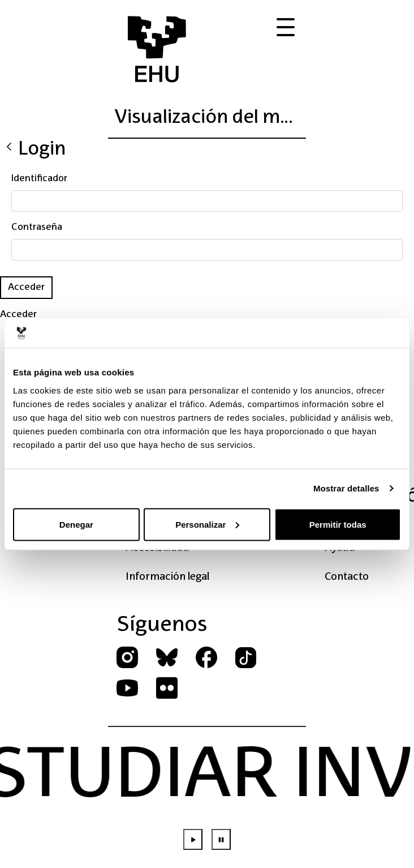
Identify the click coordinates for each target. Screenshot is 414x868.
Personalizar (207, 524)
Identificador (39, 179)
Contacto (347, 577)
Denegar (76, 524)
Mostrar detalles (346, 488)
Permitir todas (338, 524)
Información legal (167, 577)
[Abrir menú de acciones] (286, 28)
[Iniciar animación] (193, 839)
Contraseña (37, 228)
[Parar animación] (221, 839)
